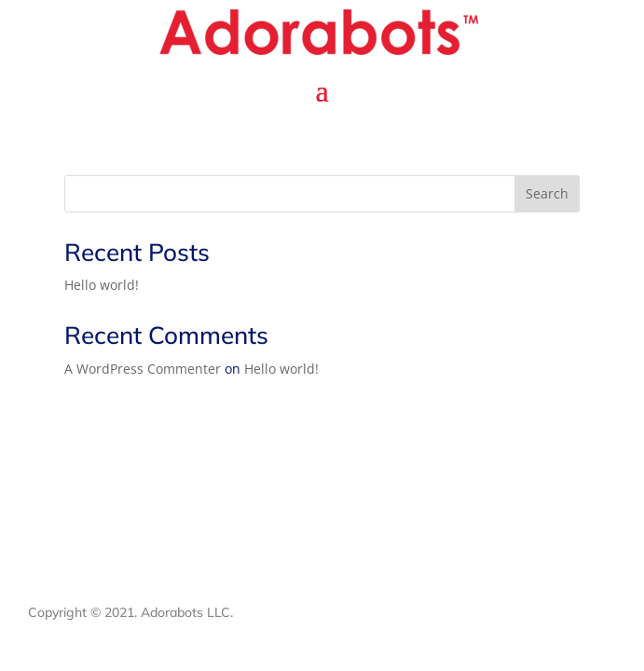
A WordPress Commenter (143, 369)
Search (547, 193)
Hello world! (102, 285)
